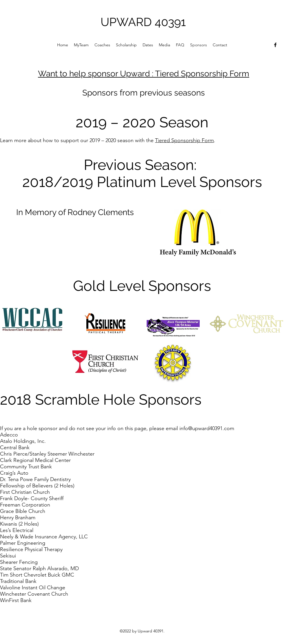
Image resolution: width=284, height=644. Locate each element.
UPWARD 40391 (143, 22)
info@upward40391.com (207, 428)
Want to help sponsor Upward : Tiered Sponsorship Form (144, 74)
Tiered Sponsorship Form (184, 140)
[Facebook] (275, 45)
